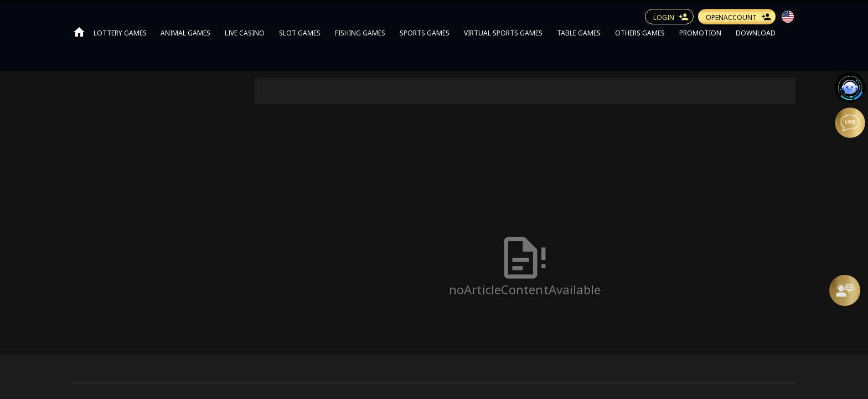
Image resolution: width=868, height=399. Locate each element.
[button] (788, 17)
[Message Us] (845, 290)
